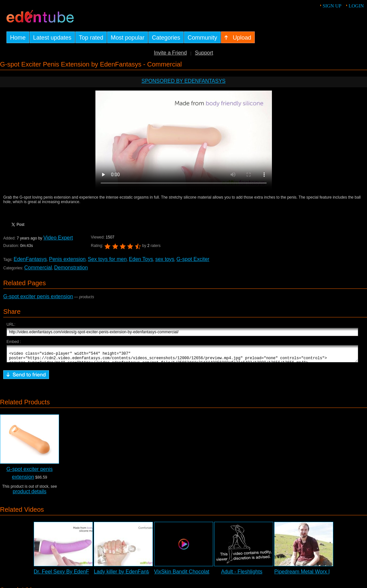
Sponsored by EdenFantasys (183, 81)
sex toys (165, 259)
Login (356, 6)
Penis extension (67, 259)
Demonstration (71, 268)
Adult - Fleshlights (242, 575)
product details (30, 494)
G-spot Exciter (193, 259)
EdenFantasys (30, 259)
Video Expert (58, 238)
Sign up (332, 6)
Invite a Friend (170, 53)
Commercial (38, 268)
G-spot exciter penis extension (38, 296)
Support (204, 53)
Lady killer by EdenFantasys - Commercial (142, 575)
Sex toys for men (107, 259)
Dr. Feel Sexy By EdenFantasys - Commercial (86, 575)
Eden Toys (141, 259)
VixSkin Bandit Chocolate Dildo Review (199, 575)
